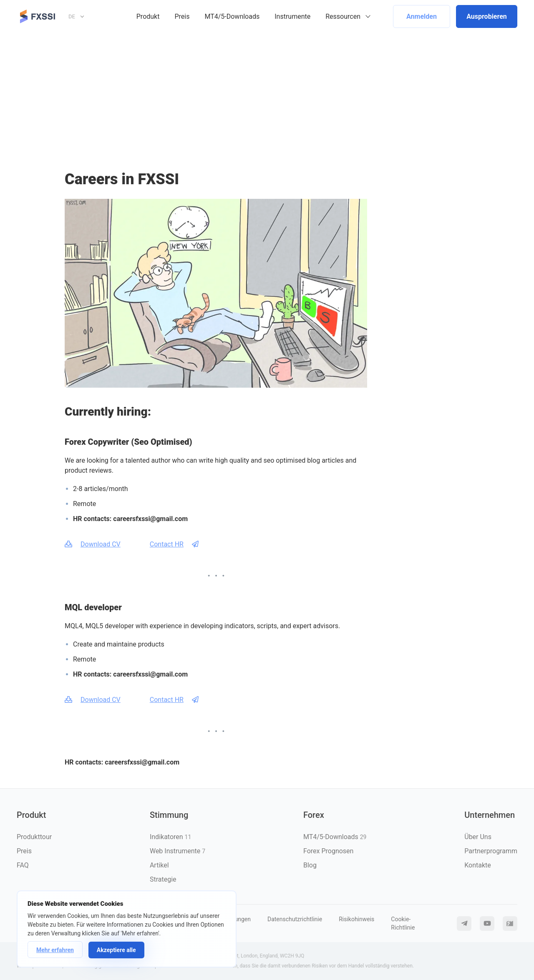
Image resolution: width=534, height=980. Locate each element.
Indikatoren (170, 837)
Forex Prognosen (328, 851)
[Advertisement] (267, 95)
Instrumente (292, 16)
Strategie (163, 879)
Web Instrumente (178, 851)
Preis (182, 16)
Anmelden (422, 16)
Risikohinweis (356, 919)
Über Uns (478, 837)
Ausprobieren (487, 16)
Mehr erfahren (55, 950)
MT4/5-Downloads (232, 16)
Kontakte (478, 865)
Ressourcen (343, 16)
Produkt (148, 16)
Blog (310, 865)
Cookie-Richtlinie (403, 923)
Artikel (159, 865)
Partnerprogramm (491, 851)
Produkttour (34, 837)
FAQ (23, 865)
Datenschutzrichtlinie (295, 919)
